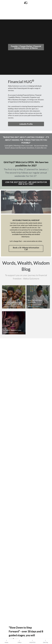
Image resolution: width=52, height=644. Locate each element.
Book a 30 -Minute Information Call (26, 248)
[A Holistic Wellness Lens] (14, 323)
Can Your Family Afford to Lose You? (13, 303)
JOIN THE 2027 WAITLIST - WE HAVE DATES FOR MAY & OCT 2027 (26, 183)
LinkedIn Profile (26, 124)
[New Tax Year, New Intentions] (38, 297)
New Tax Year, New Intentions (35, 301)
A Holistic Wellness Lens (12, 330)
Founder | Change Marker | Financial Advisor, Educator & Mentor (26, 47)
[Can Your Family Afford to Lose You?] (14, 297)
